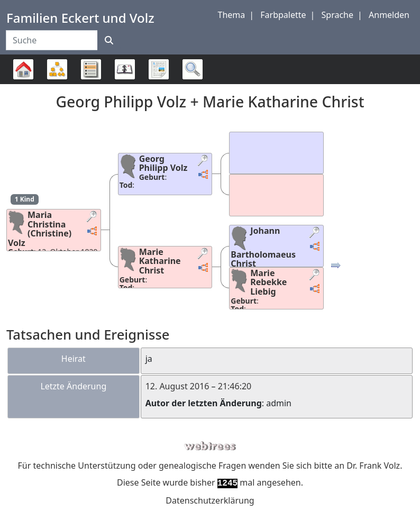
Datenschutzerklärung (210, 500)
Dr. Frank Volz (373, 466)
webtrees (210, 446)
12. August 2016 (177, 386)
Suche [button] (193, 69)
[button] (93, 217)
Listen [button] (91, 69)
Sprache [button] (337, 15)
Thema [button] (232, 15)
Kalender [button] (125, 69)
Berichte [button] (159, 69)
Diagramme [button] (57, 69)
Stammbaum (23, 84)
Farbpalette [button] (283, 15)
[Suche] (109, 40)
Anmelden (389, 15)
